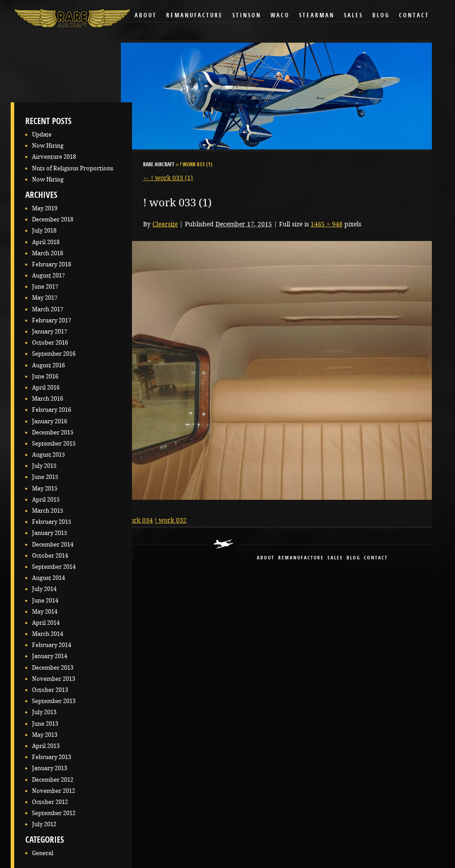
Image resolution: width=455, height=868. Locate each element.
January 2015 (50, 533)
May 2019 (45, 208)
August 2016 (48, 365)
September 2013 (54, 701)
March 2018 (48, 253)
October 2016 (50, 343)
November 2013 (54, 679)
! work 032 (171, 520)
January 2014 (50, 656)
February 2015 (52, 522)
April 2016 (46, 388)
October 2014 (50, 556)
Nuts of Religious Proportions (73, 168)
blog (353, 558)
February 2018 (52, 264)
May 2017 (45, 298)
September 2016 (54, 354)
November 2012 (54, 791)
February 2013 (52, 757)
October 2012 (50, 802)
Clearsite (165, 224)
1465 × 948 (327, 224)
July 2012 (44, 824)
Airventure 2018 (54, 157)
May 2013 (45, 735)
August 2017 (48, 275)
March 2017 (48, 309)
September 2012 (54, 813)
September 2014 (54, 567)
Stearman (317, 16)
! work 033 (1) (168, 178)
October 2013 (50, 690)
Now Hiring (48, 146)
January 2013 (50, 768)
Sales (353, 16)
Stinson (247, 16)
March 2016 (48, 399)
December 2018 (53, 219)
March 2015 (48, 511)
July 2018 (44, 231)
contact (376, 558)
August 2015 (48, 455)
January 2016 (50, 421)
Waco (280, 16)
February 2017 (52, 320)
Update (42, 135)
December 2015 (53, 432)
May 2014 (45, 612)
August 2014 (48, 578)
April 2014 (46, 623)
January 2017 (50, 332)
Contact (414, 16)
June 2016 (45, 376)
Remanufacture (195, 16)
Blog (381, 16)
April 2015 (46, 500)
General (43, 853)
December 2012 (53, 780)
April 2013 (46, 746)
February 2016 (52, 410)
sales (335, 558)
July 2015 (44, 466)
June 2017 (45, 287)
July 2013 (44, 712)
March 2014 (48, 634)
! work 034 (137, 520)
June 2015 (45, 477)
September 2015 (54, 444)
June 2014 (45, 601)
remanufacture (301, 558)
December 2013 (53, 668)
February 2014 (52, 645)
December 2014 (53, 545)
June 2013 (45, 724)
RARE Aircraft (159, 165)
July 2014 (44, 589)
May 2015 (45, 488)
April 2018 (46, 242)
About (146, 16)
